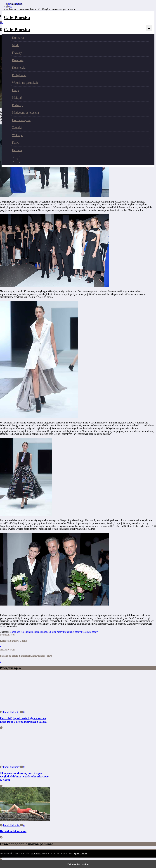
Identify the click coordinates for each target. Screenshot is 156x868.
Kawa (16, 143)
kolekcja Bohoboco (40, 632)
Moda (16, 45)
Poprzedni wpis (8, 635)
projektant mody (89, 632)
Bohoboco (15, 632)
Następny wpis (7, 650)
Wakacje (17, 135)
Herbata (17, 150)
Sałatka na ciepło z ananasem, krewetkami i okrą (26, 656)
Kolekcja (25, 632)
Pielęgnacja (19, 75)
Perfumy (17, 105)
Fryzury (17, 53)
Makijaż (17, 98)
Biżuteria (18, 60)
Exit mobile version (78, 864)
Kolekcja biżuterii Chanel (14, 641)
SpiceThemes (81, 854)
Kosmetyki (19, 68)
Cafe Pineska (17, 17)
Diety (15, 90)
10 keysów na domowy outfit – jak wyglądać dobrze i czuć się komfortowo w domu (24, 776)
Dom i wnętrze (21, 120)
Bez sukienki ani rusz (13, 831)
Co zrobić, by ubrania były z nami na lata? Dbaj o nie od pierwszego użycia (23, 720)
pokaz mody (56, 632)
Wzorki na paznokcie (25, 83)
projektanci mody (72, 632)
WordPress (36, 854)
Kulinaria (18, 38)
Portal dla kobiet (12, 712)
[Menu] (149, 28)
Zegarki (17, 128)
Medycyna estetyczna (25, 113)
